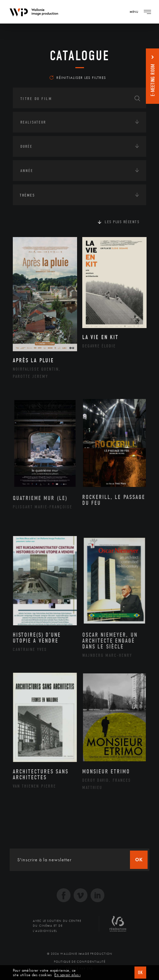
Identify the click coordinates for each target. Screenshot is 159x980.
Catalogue (80, 56)
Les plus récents (122, 222)
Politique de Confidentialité (80, 962)
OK (140, 973)
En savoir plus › (67, 975)
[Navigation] (147, 12)
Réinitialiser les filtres (78, 78)
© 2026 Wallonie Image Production (80, 954)
